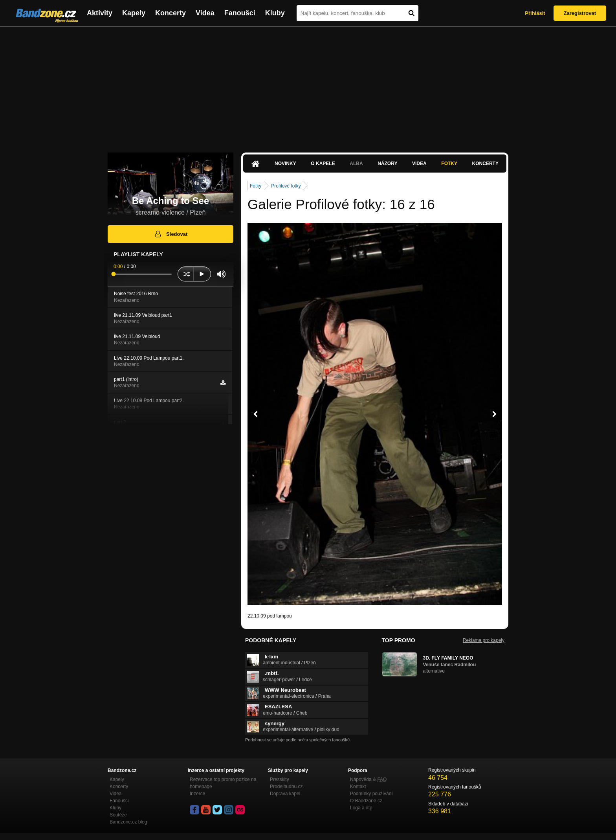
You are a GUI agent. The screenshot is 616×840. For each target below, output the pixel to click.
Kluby (275, 13)
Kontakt (358, 787)
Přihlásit (535, 13)
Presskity (280, 779)
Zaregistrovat (580, 13)
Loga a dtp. (362, 808)
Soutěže (118, 815)
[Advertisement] (308, 86)
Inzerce (197, 794)
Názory (387, 164)
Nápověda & (368, 779)
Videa (205, 13)
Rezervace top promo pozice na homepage (223, 783)
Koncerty (170, 13)
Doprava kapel (285, 794)
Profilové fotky (286, 186)
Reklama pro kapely (484, 640)
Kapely (134, 13)
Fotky (449, 164)
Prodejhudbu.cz (286, 787)
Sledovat (171, 234)
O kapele (323, 164)
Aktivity (100, 13)
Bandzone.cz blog (128, 822)
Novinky (285, 164)
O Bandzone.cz (366, 801)
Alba (356, 164)
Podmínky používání (371, 794)
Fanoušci (240, 13)
